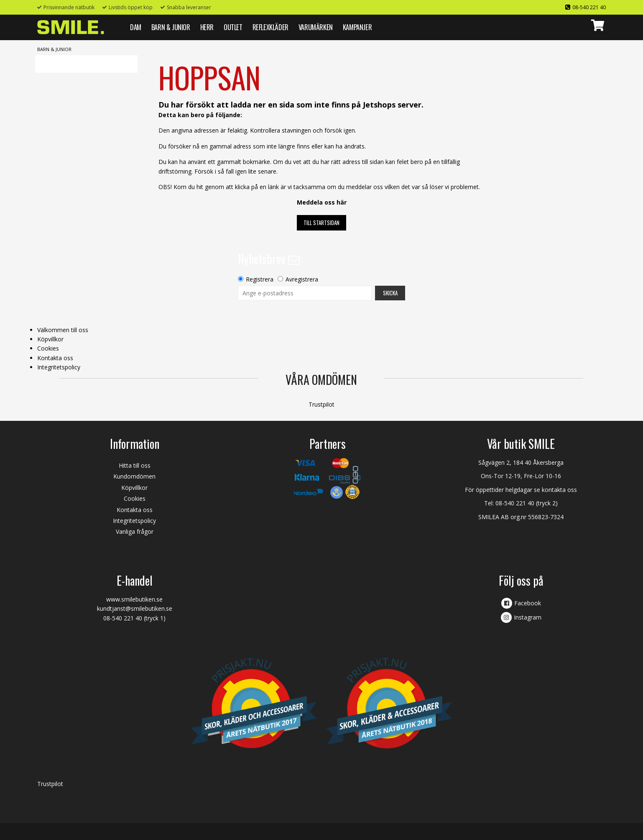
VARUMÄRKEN (316, 27)
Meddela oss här (322, 202)
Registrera (260, 279)
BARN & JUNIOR (171, 27)
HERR (207, 27)
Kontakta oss (55, 358)
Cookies (48, 348)
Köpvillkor (50, 339)
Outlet (233, 27)
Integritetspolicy (59, 367)
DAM (136, 27)
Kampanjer (357, 27)
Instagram (528, 617)
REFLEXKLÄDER (270, 27)
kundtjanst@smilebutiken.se (135, 608)
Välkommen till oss (63, 330)
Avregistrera (302, 279)
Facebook (528, 603)
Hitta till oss (135, 465)
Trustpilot (321, 404)
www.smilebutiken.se (134, 599)
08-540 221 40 (589, 7)
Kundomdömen (134, 476)
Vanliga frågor (135, 531)
